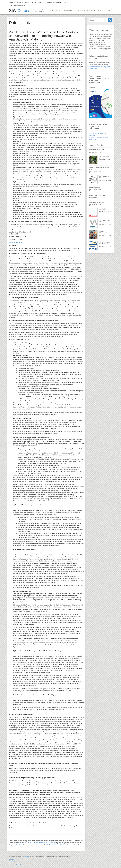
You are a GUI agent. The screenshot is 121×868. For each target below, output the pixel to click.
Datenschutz (19, 865)
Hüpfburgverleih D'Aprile (96, 149)
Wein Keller (102, 209)
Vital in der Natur (104, 156)
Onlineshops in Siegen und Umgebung (56, 2)
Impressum (12, 2)
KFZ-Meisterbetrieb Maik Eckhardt (105, 243)
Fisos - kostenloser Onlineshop (17, 6)
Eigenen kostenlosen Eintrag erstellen (94, 11)
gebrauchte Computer (18, 845)
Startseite (57, 11)
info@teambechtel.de (16, 242)
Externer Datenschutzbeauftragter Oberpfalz (41, 843)
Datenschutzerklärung (23, 2)
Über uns (41, 2)
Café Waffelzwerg (94, 187)
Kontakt (34, 2)
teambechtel (26, 856)
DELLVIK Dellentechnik (103, 232)
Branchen (69, 11)
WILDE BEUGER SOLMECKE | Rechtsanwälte (61, 845)
